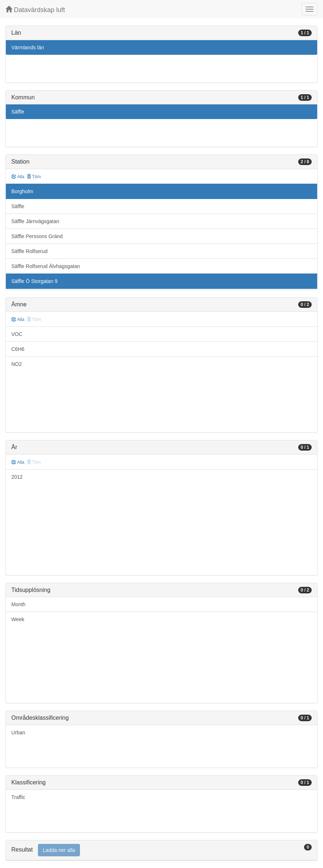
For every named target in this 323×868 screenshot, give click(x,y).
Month (18, 604)
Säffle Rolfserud (29, 251)
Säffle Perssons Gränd (37, 236)
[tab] (161, 850)
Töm (34, 177)
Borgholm (22, 191)
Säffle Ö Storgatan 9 (34, 281)
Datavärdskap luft (35, 10)
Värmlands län (28, 47)
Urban (18, 733)
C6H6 (18, 349)
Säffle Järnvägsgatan (35, 221)
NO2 (17, 364)
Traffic (18, 797)
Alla (18, 177)
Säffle (18, 112)
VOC (17, 334)
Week (18, 619)
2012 (17, 477)
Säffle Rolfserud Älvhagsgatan (46, 266)
